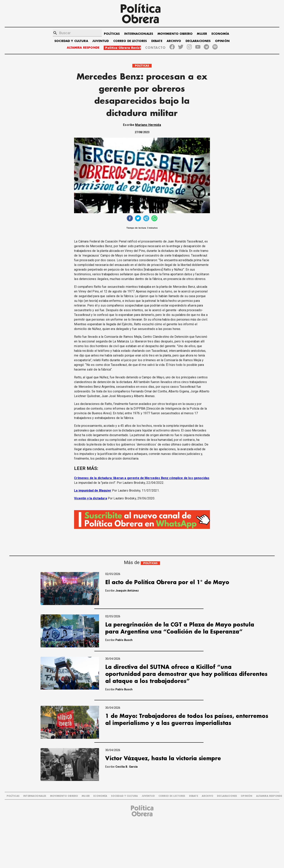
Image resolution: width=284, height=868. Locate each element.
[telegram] (146, 219)
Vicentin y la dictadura (90, 498)
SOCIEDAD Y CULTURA (71, 41)
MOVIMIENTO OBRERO (175, 34)
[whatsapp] (154, 219)
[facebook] (130, 219)
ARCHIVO (174, 41)
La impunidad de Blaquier (93, 491)
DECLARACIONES (198, 41)
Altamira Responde (269, 796)
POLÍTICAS (112, 34)
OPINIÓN (222, 41)
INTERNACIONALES (139, 34)
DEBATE (157, 41)
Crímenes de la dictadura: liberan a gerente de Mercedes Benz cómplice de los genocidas (142, 478)
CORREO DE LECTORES (130, 41)
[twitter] (138, 219)
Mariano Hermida (148, 125)
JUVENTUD (101, 41)
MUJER (202, 34)
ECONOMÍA (220, 34)
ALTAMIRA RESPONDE (83, 48)
